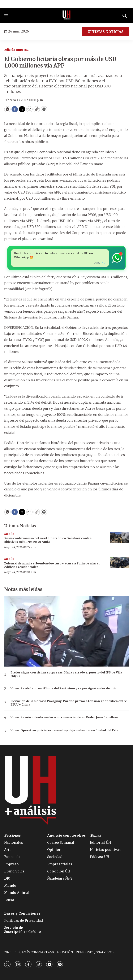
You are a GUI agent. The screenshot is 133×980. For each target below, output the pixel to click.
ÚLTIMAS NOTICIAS (105, 32)
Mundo (9, 534)
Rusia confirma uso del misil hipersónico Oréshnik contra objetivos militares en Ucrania (48, 540)
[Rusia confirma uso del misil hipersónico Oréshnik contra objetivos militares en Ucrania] (119, 538)
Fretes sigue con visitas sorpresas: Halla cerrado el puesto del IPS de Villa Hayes (66, 674)
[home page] (66, 16)
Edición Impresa (16, 50)
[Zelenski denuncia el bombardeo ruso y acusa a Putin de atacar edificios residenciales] (119, 563)
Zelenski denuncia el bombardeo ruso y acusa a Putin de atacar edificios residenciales (52, 565)
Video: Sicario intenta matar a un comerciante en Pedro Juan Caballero (64, 717)
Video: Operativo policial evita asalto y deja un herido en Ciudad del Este (65, 730)
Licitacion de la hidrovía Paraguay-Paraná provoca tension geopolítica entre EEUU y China (69, 703)
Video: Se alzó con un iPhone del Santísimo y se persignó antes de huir (64, 688)
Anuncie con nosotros (66, 835)
